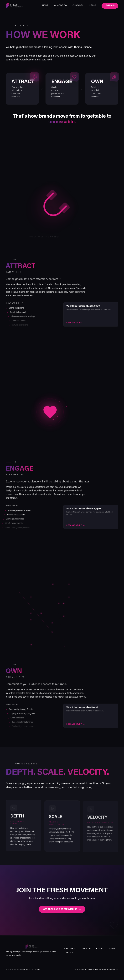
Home (45, 6)
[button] (50, 618)
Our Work (78, 6)
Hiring (92, 6)
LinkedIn (69, 953)
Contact (112, 949)
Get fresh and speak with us (62, 910)
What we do (60, 6)
